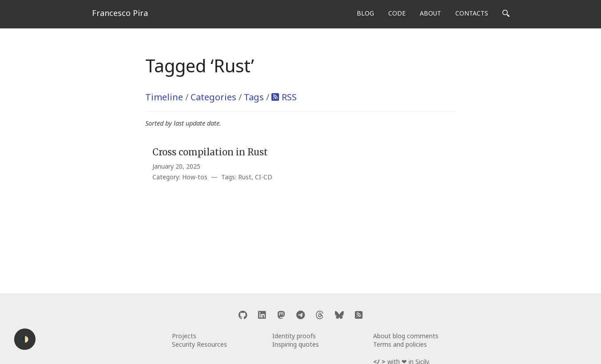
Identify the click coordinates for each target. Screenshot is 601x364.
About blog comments (406, 336)
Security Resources (199, 344)
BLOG (365, 13)
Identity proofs (294, 336)
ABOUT (430, 13)
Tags (254, 97)
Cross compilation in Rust (210, 152)
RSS (289, 97)
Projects (184, 336)
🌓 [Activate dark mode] (25, 339)
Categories (213, 97)
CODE (397, 13)
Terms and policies (400, 344)
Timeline (164, 97)
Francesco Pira (120, 13)
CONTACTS (472, 13)
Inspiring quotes (296, 344)
